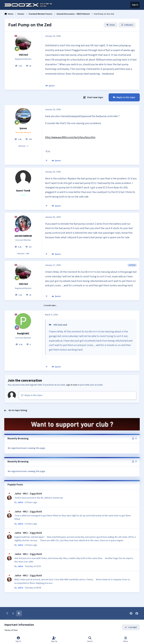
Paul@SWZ (23, 334)
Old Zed (23, 55)
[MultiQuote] (47, 161)
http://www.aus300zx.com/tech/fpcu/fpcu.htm (70, 137)
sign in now (72, 385)
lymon (23, 128)
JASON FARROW (23, 236)
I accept (131, 627)
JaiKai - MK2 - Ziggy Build (28, 494)
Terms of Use (11, 630)
